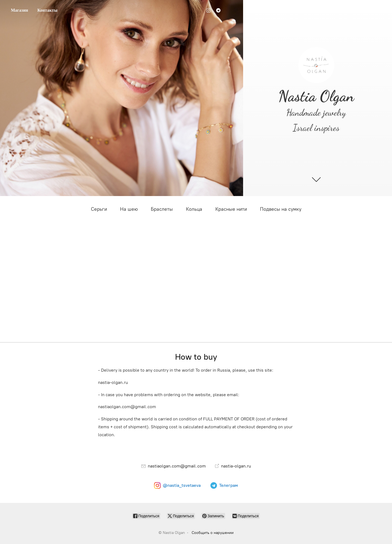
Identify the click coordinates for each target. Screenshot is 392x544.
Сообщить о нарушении (213, 533)
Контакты (47, 10)
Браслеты (162, 209)
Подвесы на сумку (281, 209)
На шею (129, 209)
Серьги (99, 209)
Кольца (194, 209)
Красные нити (231, 209)
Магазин (19, 10)
